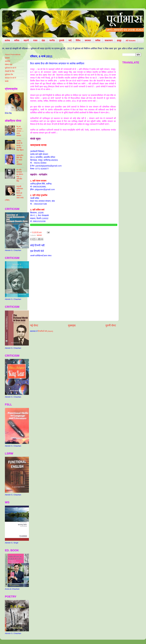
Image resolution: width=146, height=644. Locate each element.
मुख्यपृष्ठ (72, 325)
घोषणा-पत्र (9, 65)
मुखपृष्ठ (7, 58)
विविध (78, 40)
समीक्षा (98, 40)
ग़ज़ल (35, 40)
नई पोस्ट (34, 325)
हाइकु (119, 40)
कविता (17, 40)
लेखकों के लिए (10, 71)
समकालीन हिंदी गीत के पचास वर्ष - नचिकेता (20, 160)
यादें (70, 40)
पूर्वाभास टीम (9, 75)
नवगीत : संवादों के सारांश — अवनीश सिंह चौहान (20, 145)
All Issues (131, 40)
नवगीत (52, 40)
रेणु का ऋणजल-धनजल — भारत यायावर (20, 131)
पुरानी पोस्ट (111, 325)
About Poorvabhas (13, 54)
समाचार (88, 40)
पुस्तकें (62, 40)
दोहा (43, 40)
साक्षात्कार (109, 40)
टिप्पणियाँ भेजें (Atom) (46, 331)
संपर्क (7, 81)
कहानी (26, 40)
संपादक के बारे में (10, 78)
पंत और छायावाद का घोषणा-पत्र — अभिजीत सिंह (20, 175)
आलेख (7, 40)
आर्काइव (8, 61)
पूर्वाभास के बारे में (10, 68)
